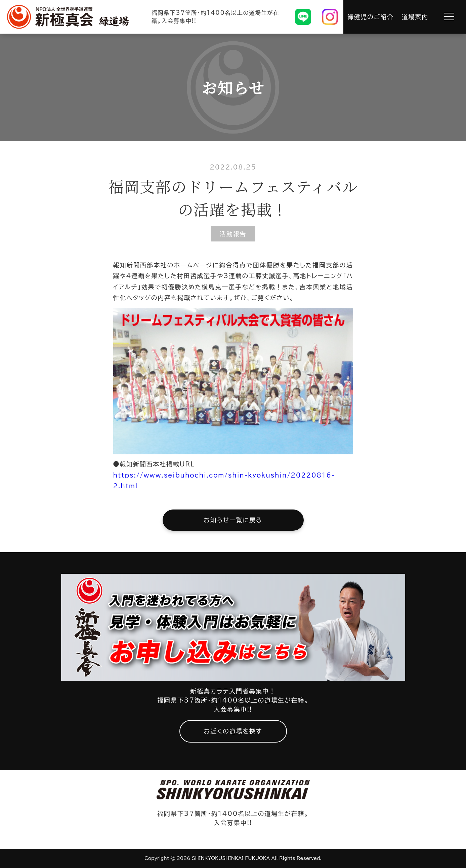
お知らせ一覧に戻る (233, 520)
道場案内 (415, 17)
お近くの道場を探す (233, 731)
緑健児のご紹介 (371, 17)
